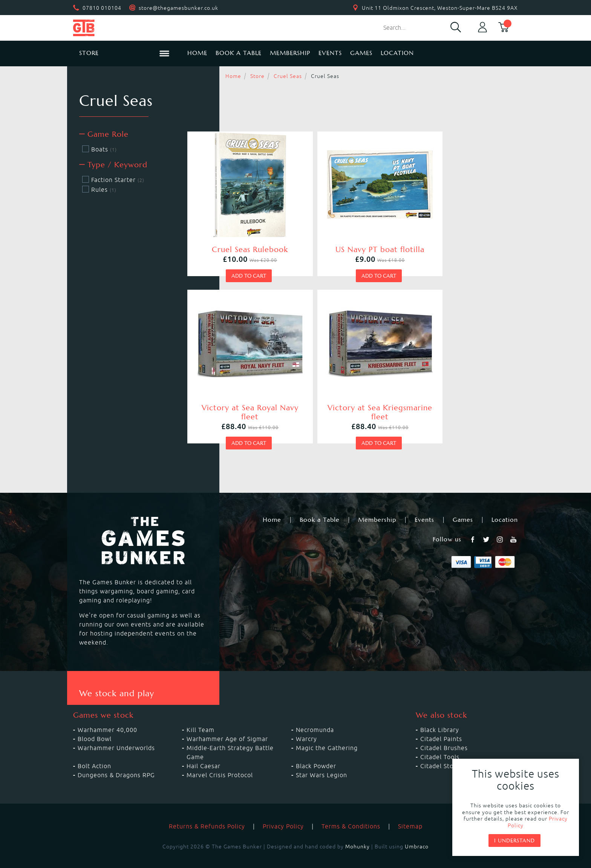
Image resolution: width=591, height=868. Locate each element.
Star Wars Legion (322, 763)
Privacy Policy (283, 814)
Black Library (440, 718)
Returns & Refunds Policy (207, 814)
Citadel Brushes (444, 736)
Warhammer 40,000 (107, 718)
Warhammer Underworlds (116, 736)
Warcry (306, 727)
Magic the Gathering (327, 736)
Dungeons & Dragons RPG (116, 763)
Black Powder (316, 754)
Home (197, 53)
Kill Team (201, 718)
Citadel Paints (441, 727)
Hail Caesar (204, 754)
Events (330, 53)
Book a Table (239, 53)
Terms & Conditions (351, 814)
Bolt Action (94, 754)
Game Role (104, 134)
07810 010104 (102, 8)
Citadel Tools (440, 745)
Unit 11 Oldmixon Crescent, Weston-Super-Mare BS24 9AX (440, 8)
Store (257, 76)
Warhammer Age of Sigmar (227, 727)
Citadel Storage (444, 754)
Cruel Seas (288, 76)
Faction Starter (113, 180)
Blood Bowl (95, 727)
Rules (99, 189)
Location (397, 53)
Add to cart (240, 274)
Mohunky (358, 834)
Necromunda (315, 718)
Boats (100, 149)
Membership (290, 53)
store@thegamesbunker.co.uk (178, 8)
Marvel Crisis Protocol (220, 763)
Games (361, 53)
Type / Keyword (113, 165)
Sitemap (410, 814)
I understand (514, 840)
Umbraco (417, 834)
